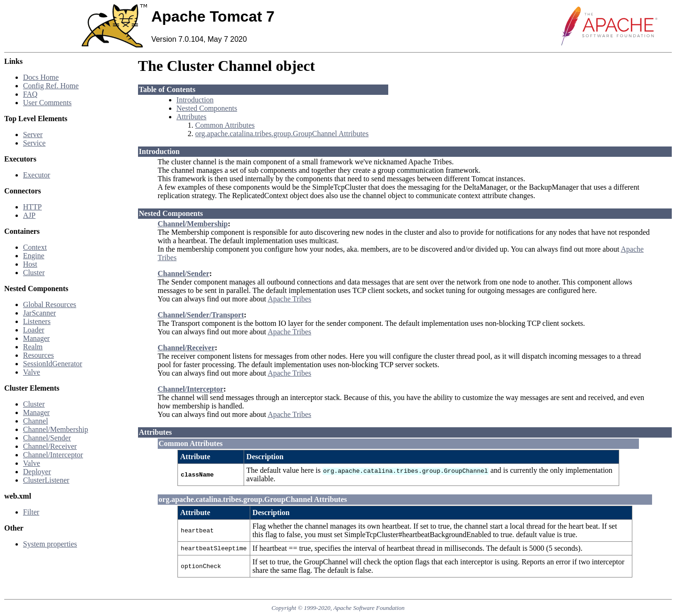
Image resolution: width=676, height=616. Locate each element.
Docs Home (41, 77)
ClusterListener (46, 480)
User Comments (47, 103)
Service (34, 143)
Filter (31, 512)
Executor (37, 175)
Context (35, 247)
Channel (35, 421)
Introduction (195, 100)
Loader (34, 330)
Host (30, 264)
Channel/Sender (47, 438)
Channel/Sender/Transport (201, 315)
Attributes (192, 117)
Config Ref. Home (51, 86)
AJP (29, 215)
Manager (36, 338)
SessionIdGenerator (53, 364)
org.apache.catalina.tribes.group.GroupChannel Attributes (282, 134)
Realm (33, 347)
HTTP (32, 207)
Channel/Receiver (50, 446)
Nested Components (207, 108)
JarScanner (39, 313)
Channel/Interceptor (53, 455)
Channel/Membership (56, 429)
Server (33, 135)
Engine (34, 256)
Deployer (37, 472)
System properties (50, 544)
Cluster (34, 273)
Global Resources (50, 304)
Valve (31, 372)
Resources (38, 355)
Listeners (37, 321)
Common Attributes (225, 125)
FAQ (30, 94)
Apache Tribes (289, 299)
